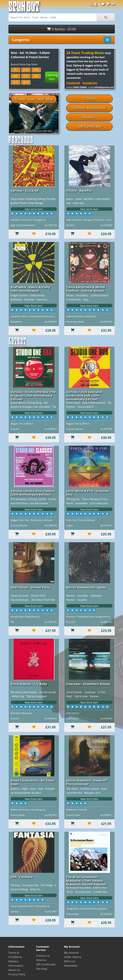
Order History (73, 957)
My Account (71, 953)
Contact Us (43, 956)
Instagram (90, 83)
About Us (14, 970)
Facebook (73, 83)
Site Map (42, 969)
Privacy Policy (17, 974)
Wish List (70, 961)
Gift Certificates (46, 964)
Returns (41, 960)
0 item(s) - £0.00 (61, 29)
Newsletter (71, 966)
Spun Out (24, 8)
